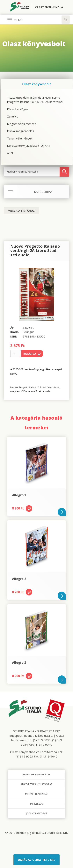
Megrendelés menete (22, 124)
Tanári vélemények (20, 138)
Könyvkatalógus (18, 109)
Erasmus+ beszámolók (36, 775)
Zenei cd (13, 116)
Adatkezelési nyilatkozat (36, 784)
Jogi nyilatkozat (37, 813)
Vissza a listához (21, 211)
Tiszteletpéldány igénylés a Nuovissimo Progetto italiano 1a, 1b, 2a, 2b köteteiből (35, 100)
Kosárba (32, 354)
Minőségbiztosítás (37, 794)
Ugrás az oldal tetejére (36, 860)
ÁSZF (10, 153)
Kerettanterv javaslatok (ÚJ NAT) (29, 146)
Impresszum (37, 804)
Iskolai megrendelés (21, 131)
